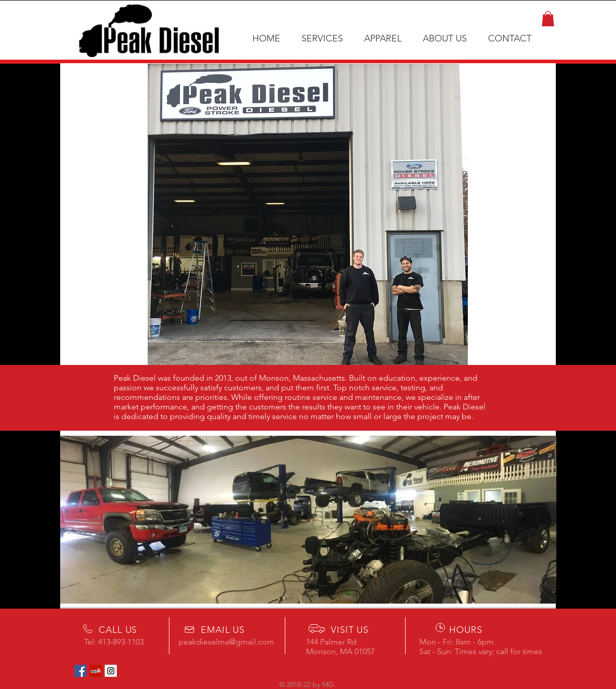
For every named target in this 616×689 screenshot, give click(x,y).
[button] (548, 19)
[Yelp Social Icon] (96, 671)
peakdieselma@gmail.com (226, 642)
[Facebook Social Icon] (80, 671)
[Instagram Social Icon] (111, 671)
